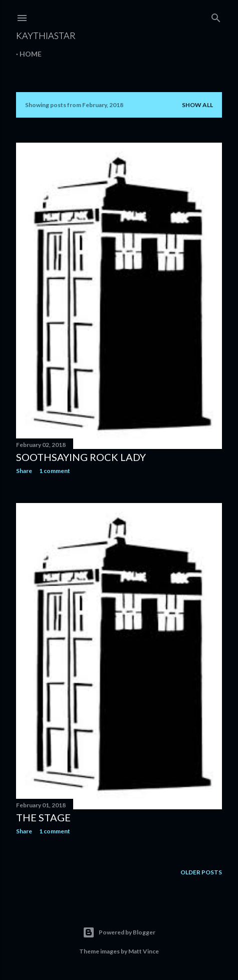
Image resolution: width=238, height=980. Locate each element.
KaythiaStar (46, 36)
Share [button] (24, 471)
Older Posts (201, 872)
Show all (197, 105)
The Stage (43, 817)
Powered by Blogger (119, 932)
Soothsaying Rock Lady (81, 457)
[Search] (216, 16)
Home (31, 54)
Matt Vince (144, 951)
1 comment (55, 471)
